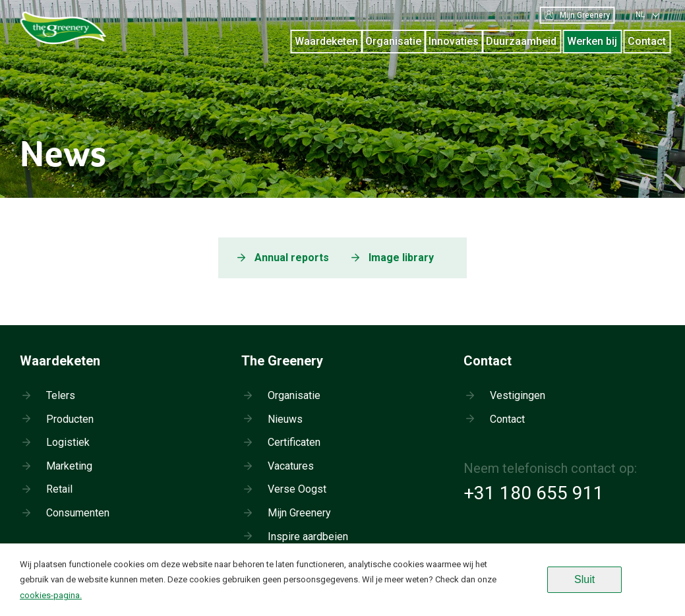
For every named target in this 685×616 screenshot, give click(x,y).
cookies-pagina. (51, 595)
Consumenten (78, 513)
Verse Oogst (297, 489)
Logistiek (68, 442)
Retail (59, 489)
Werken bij (592, 41)
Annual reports (292, 258)
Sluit (584, 579)
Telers (61, 395)
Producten (70, 419)
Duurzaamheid (521, 41)
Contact (647, 41)
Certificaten (294, 442)
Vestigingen (518, 395)
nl (640, 15)
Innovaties (454, 41)
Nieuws (285, 419)
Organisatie (393, 41)
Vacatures (291, 466)
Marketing (69, 466)
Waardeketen (326, 41)
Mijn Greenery (577, 15)
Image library (401, 258)
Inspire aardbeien (308, 537)
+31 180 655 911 (534, 493)
